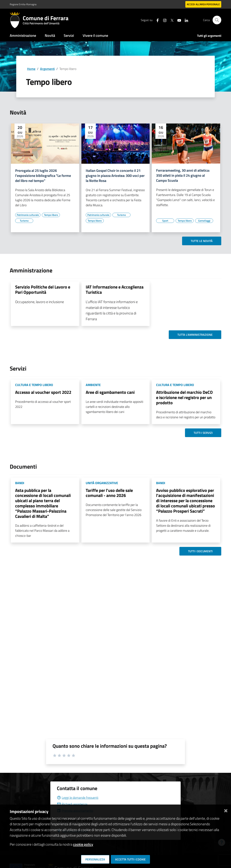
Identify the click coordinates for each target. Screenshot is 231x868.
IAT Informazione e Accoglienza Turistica (115, 289)
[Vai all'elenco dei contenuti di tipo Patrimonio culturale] (28, 215)
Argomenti (47, 69)
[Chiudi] (226, 810)
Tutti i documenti (200, 551)
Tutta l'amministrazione (195, 335)
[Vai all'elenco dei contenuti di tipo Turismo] (24, 221)
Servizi (69, 35)
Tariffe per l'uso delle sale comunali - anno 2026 (109, 493)
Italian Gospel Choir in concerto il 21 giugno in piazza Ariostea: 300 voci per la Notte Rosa (115, 176)
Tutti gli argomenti (209, 36)
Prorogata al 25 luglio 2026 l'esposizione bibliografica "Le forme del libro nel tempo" (43, 176)
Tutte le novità (202, 241)
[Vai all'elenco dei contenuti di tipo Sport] (165, 221)
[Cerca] (217, 20)
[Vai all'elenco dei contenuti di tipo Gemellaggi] (204, 221)
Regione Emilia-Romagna (23, 4)
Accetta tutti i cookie (130, 859)
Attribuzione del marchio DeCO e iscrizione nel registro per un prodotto (184, 397)
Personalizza (95, 859)
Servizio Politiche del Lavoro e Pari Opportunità (43, 289)
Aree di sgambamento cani (110, 392)
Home (31, 69)
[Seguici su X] (171, 20)
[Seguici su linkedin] (185, 20)
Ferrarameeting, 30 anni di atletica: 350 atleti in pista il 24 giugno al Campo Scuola (183, 175)
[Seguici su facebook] (156, 20)
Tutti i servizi (203, 433)
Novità (50, 35)
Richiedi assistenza (72, 804)
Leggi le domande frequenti (78, 798)
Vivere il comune (95, 35)
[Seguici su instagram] (163, 20)
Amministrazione (23, 35)
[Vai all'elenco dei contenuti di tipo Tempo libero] (51, 215)
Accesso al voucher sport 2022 (43, 392)
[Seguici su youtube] (178, 20)
